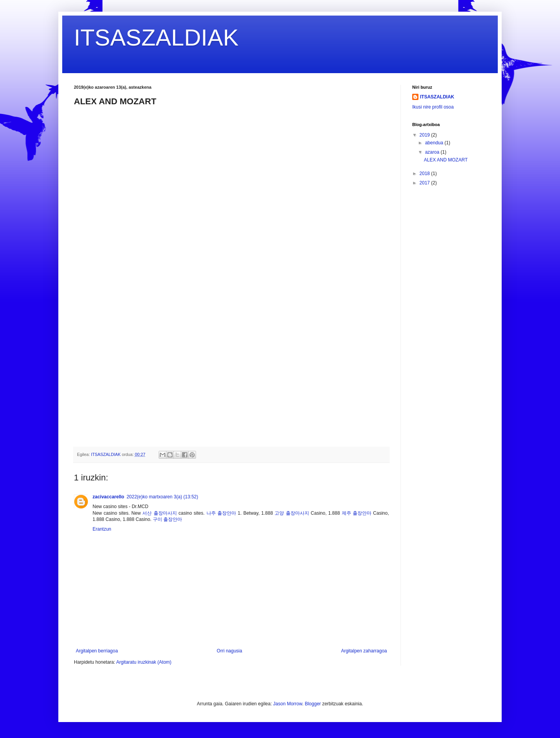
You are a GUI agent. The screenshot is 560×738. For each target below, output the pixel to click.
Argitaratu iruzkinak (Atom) (144, 662)
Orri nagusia (229, 651)
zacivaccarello (108, 497)
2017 (425, 183)
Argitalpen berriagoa (97, 651)
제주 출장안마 (357, 513)
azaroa (433, 152)
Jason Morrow (288, 704)
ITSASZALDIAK (156, 38)
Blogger (313, 704)
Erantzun (102, 529)
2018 (425, 174)
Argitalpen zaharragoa (364, 651)
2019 (425, 135)
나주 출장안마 (221, 513)
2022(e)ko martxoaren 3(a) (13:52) (162, 497)
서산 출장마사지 (159, 513)
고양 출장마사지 (292, 513)
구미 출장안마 (167, 519)
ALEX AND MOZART (446, 160)
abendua (435, 143)
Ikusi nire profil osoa (433, 107)
